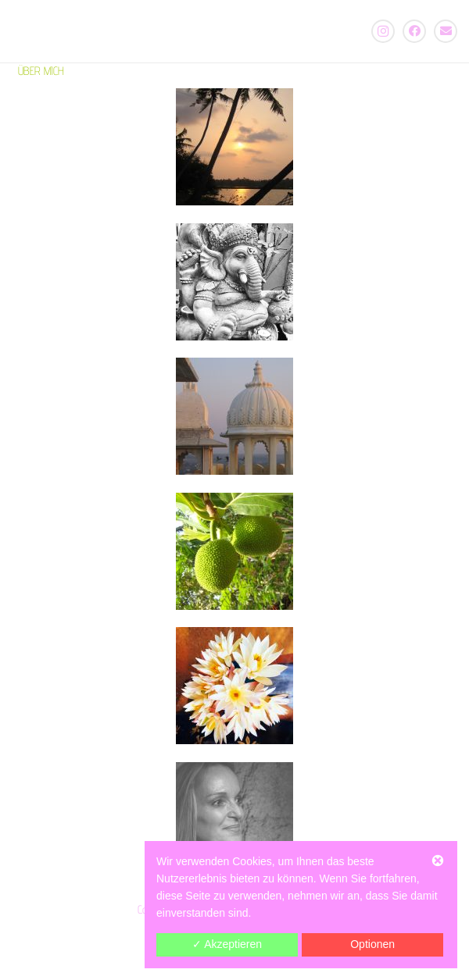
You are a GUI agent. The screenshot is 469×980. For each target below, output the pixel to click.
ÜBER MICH (41, 71)
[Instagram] (383, 31)
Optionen (372, 944)
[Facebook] (414, 31)
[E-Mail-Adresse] (446, 31)
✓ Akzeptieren (227, 944)
